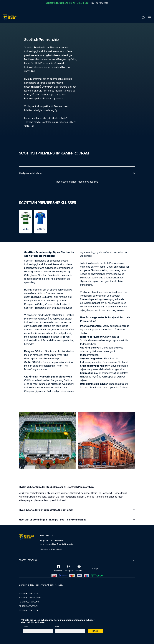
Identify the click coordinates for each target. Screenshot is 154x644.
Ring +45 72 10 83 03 (99, 3)
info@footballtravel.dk (63, 544)
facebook (58, 568)
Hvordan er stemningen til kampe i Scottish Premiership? (77, 520)
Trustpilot (96, 568)
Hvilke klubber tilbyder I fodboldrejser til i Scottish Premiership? (77, 487)
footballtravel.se (29, 610)
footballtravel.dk (29, 593)
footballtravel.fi (28, 606)
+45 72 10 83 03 (51, 540)
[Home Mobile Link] (10, 18)
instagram (69, 568)
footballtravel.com (30, 598)
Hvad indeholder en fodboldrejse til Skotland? (77, 510)
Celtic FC (30, 362)
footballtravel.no (29, 602)
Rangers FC (31, 351)
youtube (79, 568)
